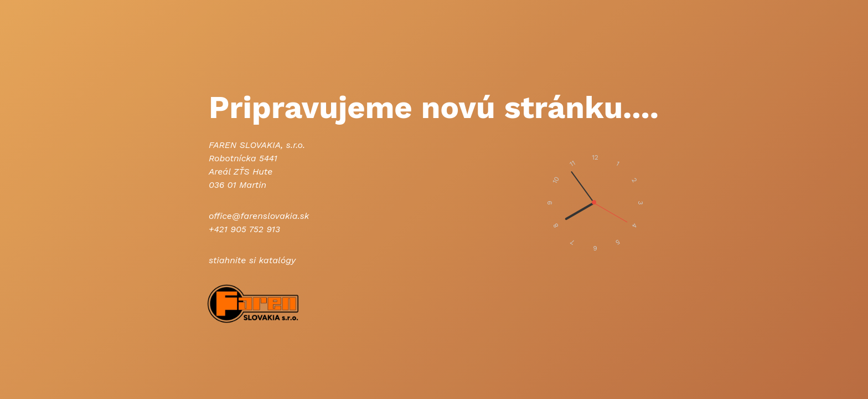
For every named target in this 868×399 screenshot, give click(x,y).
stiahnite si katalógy (252, 260)
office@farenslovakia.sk (259, 216)
